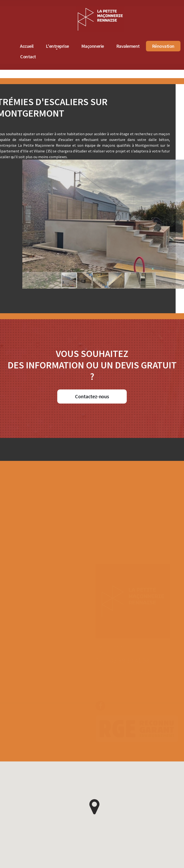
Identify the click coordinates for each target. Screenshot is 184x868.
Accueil (54, 46)
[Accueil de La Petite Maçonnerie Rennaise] (127, 9)
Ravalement (155, 46)
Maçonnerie (120, 46)
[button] (77, 280)
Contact (55, 57)
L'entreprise (85, 46)
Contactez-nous (92, 396)
